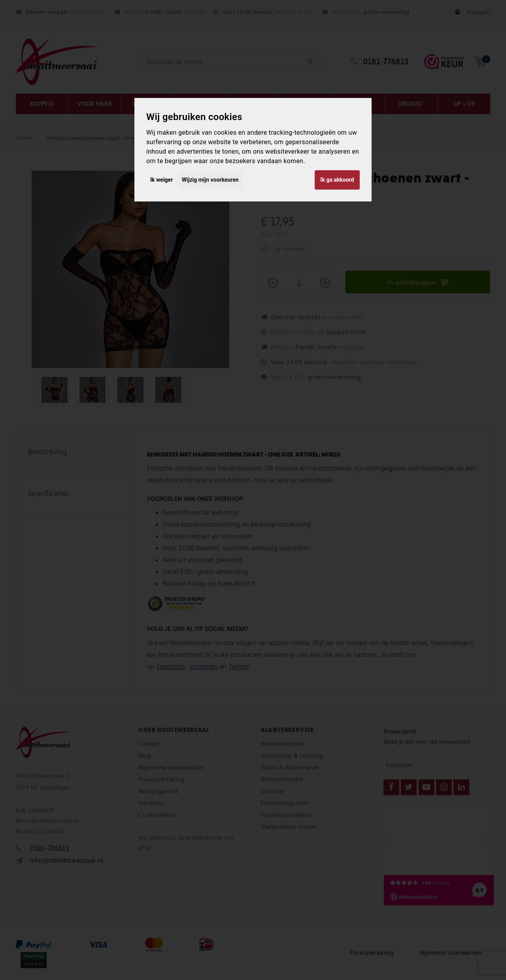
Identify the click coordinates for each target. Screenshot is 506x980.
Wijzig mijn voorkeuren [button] (210, 180)
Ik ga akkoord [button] (337, 180)
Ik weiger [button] (161, 180)
